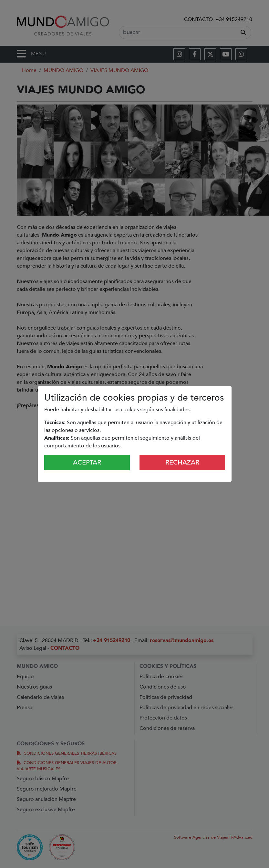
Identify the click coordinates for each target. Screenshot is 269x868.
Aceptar (87, 462)
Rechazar (182, 462)
